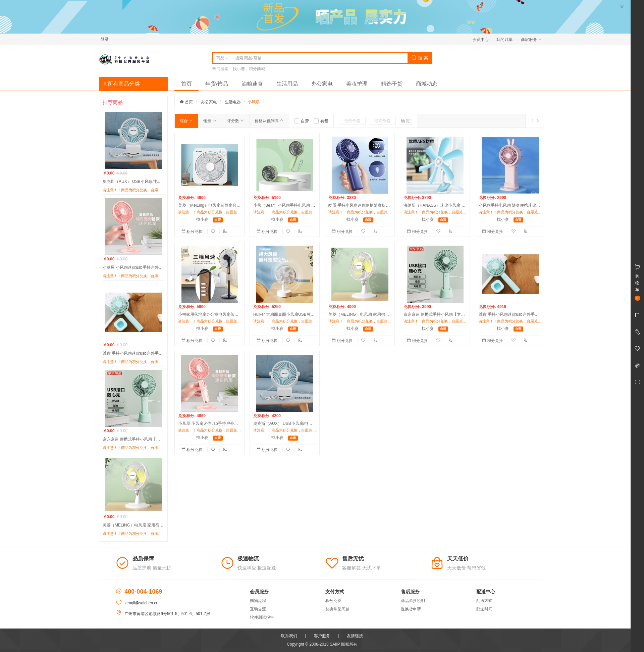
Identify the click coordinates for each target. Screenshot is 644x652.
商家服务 (531, 40)
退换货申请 (411, 609)
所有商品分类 (121, 84)
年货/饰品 (217, 84)
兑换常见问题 (337, 609)
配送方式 (484, 601)
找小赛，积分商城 (249, 69)
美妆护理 (357, 84)
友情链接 (355, 636)
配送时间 (484, 609)
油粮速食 (252, 84)
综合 (186, 121)
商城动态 (427, 84)
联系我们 (289, 636)
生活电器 (233, 102)
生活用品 (287, 84)
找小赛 (202, 219)
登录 (105, 39)
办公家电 (322, 84)
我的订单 (504, 40)
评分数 (236, 121)
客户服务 (322, 636)
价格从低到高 (269, 121)
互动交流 (258, 609)
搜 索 (420, 58)
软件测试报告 (262, 617)
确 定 (405, 121)
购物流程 (258, 601)
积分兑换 (193, 232)
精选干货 (392, 84)
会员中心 (481, 40)
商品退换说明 (413, 601)
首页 (186, 84)
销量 (210, 121)
